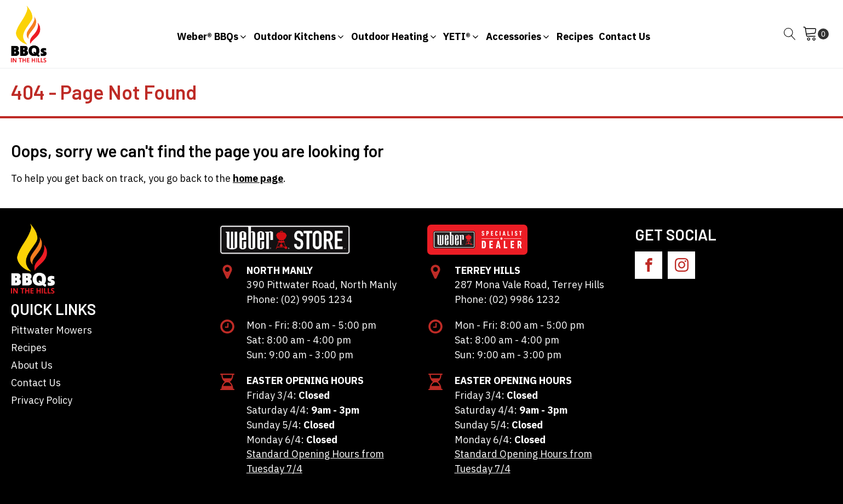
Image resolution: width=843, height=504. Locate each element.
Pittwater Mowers (51, 330)
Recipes (29, 348)
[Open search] (790, 34)
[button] (213, 34)
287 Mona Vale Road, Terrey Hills (529, 285)
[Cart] (816, 34)
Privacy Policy (42, 400)
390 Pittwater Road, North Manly (322, 285)
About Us (32, 365)
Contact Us (36, 383)
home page (258, 178)
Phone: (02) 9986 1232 (507, 299)
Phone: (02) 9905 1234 (299, 299)
